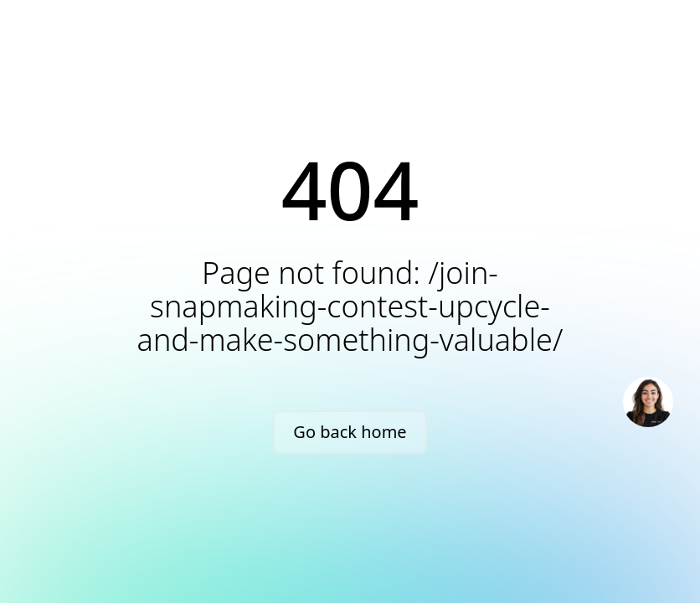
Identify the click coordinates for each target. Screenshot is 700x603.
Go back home (350, 432)
